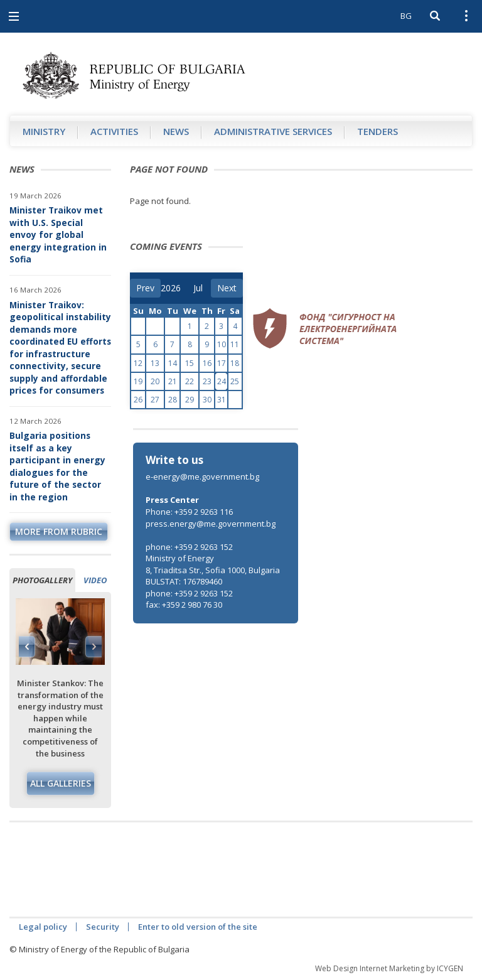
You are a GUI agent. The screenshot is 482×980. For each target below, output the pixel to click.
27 (155, 400)
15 (190, 363)
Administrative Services (273, 131)
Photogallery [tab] (42, 580)
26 (138, 400)
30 (207, 400)
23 (207, 381)
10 (222, 344)
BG (406, 16)
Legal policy (43, 927)
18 (235, 363)
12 (138, 363)
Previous (27, 647)
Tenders (378, 131)
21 (173, 381)
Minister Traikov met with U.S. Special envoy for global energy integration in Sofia (58, 234)
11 (235, 344)
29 (190, 400)
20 (155, 381)
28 (173, 400)
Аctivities (114, 131)
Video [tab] (95, 580)
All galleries (61, 783)
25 (235, 381)
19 (138, 381)
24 (222, 381)
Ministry (44, 131)
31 (222, 400)
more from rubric (59, 531)
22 (190, 381)
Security (103, 927)
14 (173, 363)
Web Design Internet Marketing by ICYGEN (389, 968)
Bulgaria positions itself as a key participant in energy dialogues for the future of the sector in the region (57, 466)
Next (94, 647)
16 (207, 363)
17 (222, 363)
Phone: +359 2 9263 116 (189, 512)
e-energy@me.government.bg (202, 477)
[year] (171, 288)
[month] (202, 288)
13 (155, 363)
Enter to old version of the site (198, 927)
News (176, 131)
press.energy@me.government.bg (211, 524)
